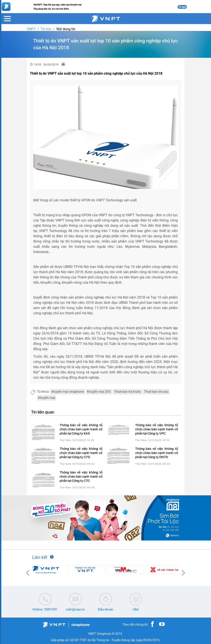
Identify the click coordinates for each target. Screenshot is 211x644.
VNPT (31, 29)
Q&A (136, 609)
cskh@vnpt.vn (75, 609)
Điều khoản (106, 609)
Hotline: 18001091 (45, 609)
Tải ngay (182, 7)
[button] (28, 573)
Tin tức (46, 29)
